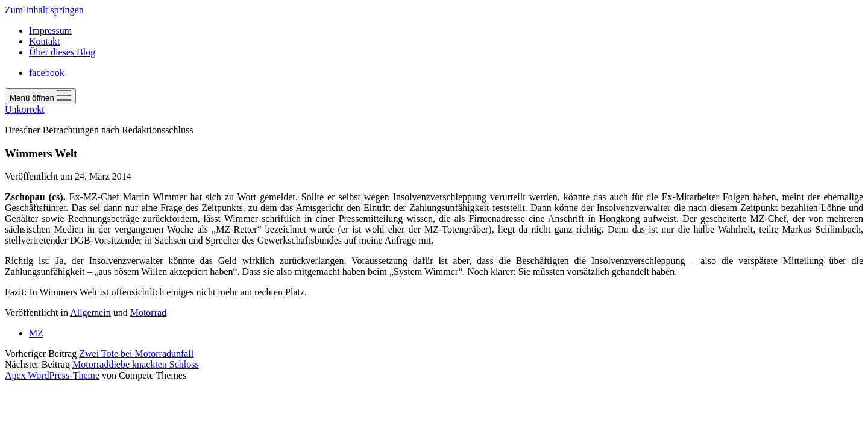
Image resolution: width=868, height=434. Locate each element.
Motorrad (148, 313)
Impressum (50, 30)
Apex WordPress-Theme (52, 375)
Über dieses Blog (62, 52)
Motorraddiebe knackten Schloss (136, 364)
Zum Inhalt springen (44, 10)
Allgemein (90, 313)
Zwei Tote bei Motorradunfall (136, 354)
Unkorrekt (25, 109)
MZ (36, 333)
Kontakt (45, 41)
